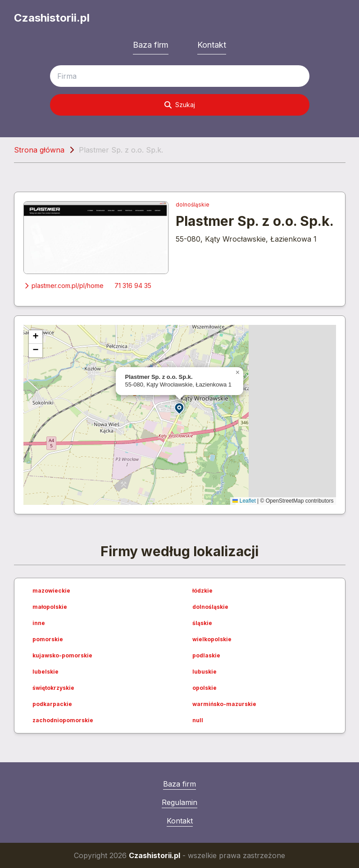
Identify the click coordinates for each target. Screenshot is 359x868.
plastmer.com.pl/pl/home (64, 286)
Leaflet (244, 501)
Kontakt (212, 45)
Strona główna (39, 150)
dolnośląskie (193, 205)
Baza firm (151, 45)
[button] (180, 408)
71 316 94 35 (133, 286)
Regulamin (179, 802)
